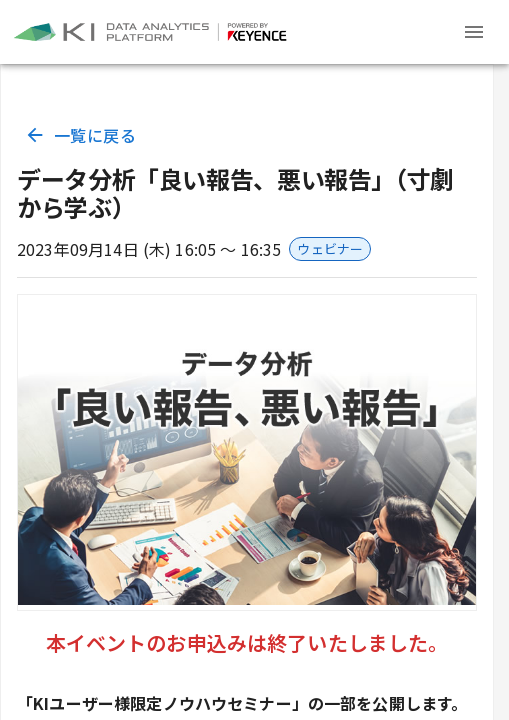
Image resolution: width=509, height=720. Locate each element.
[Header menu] (474, 32)
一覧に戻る (82, 135)
